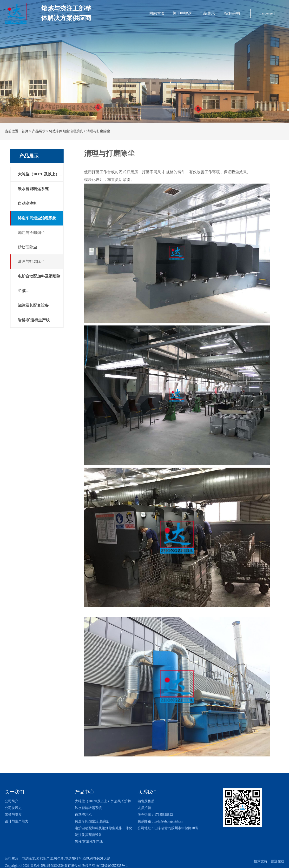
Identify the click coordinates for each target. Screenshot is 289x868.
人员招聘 (144, 808)
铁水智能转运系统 (33, 189)
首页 (25, 131)
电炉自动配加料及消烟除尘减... (39, 283)
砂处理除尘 (27, 247)
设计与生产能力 (17, 821)
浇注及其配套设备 (33, 305)
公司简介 (12, 801)
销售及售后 (146, 801)
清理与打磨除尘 (98, 131)
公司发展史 (13, 808)
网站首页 (157, 13)
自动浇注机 (27, 203)
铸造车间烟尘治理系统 (66, 131)
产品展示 (191, 13)
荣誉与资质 (13, 815)
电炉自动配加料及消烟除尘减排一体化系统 (107, 828)
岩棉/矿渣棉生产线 (34, 320)
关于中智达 (172, 13)
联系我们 (147, 792)
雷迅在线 (277, 861)
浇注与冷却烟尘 (31, 233)
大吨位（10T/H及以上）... (40, 174)
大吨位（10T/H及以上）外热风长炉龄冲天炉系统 (111, 801)
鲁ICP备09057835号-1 (112, 866)
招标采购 (207, 13)
